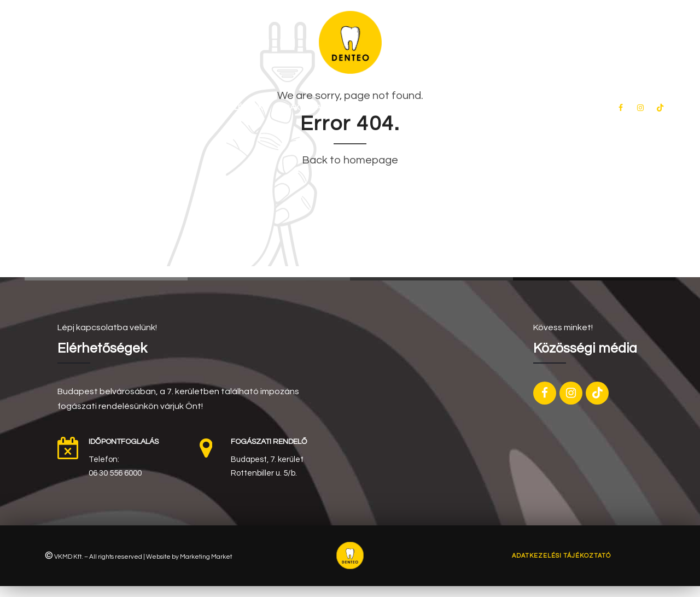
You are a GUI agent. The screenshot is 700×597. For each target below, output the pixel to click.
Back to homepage (350, 160)
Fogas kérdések (441, 108)
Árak (290, 108)
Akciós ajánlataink (354, 108)
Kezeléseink (239, 108)
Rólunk (184, 108)
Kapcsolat (511, 108)
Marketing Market (206, 557)
